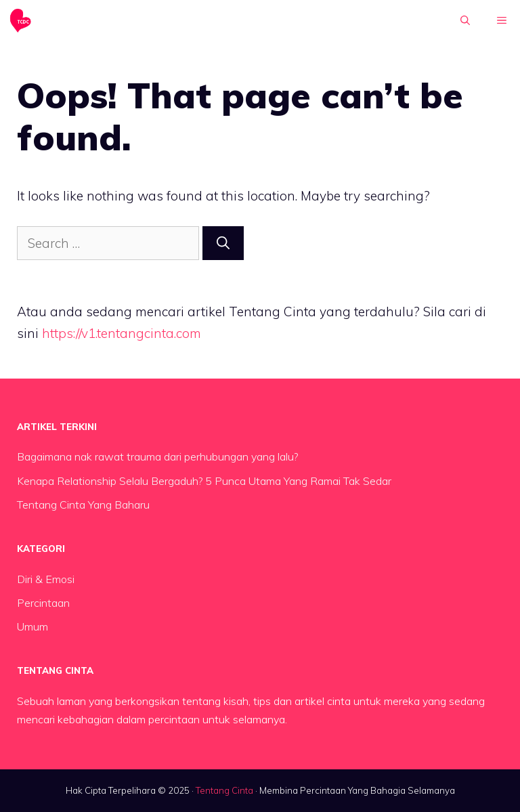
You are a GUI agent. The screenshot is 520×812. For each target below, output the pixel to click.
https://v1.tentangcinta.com (122, 333)
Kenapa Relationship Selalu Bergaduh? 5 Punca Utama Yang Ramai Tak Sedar (204, 481)
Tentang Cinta (224, 790)
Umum (32, 626)
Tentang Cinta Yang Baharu (83, 505)
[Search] (223, 243)
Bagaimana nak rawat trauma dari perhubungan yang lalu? (157, 456)
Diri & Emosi (46, 579)
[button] (465, 20)
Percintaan (43, 603)
